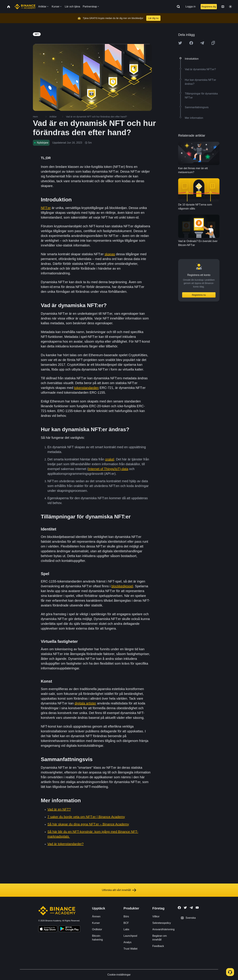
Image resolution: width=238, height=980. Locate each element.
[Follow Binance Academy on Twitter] (185, 908)
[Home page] (25, 7)
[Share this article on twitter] (180, 43)
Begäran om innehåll (160, 938)
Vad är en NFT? (59, 809)
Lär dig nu (153, 18)
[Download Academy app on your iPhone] (48, 929)
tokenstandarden (86, 388)
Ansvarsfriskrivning (163, 929)
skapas (110, 254)
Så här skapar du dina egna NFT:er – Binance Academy (88, 824)
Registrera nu (199, 295)
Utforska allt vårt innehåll (119, 890)
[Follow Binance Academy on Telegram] (191, 908)
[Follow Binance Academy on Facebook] (179, 908)
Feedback (158, 946)
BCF (126, 923)
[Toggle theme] (230, 7)
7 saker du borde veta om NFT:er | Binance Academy (86, 817)
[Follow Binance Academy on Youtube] (197, 908)
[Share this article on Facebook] (191, 43)
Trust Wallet (130, 949)
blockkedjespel (122, 586)
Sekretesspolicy (162, 923)
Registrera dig (209, 7)
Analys (127, 942)
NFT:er (46, 208)
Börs (126, 916)
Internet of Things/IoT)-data (108, 469)
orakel (110, 459)
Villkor (156, 916)
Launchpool (130, 936)
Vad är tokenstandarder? (66, 844)
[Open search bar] (177, 7)
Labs (126, 929)
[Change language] (223, 7)
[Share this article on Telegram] (202, 43)
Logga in (190, 7)
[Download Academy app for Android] (69, 929)
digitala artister (85, 703)
